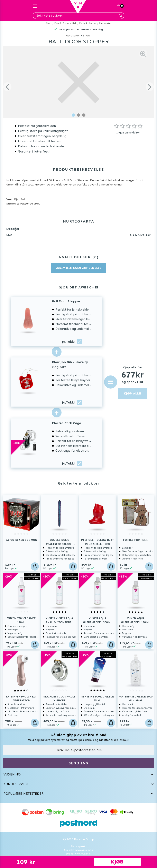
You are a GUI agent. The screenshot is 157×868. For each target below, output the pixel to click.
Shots (87, 36)
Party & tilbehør (88, 23)
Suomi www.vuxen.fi (78, 854)
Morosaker (106, 23)
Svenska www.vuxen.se (78, 850)
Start (49, 23)
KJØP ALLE (132, 393)
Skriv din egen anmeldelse (78, 268)
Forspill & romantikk (65, 23)
